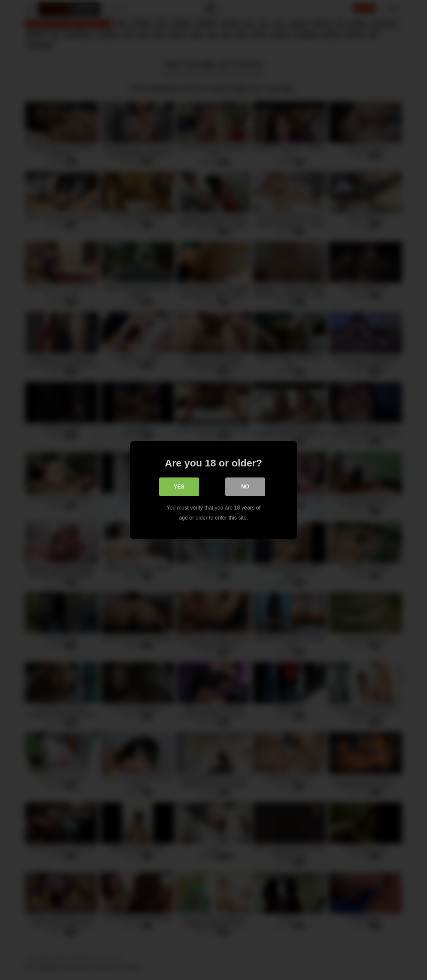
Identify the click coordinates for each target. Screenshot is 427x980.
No (245, 487)
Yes (179, 487)
